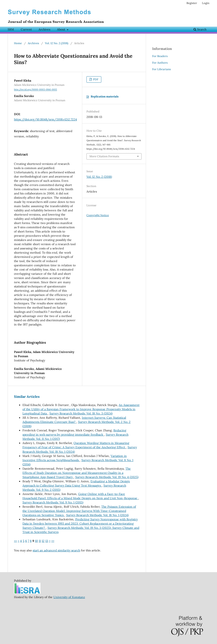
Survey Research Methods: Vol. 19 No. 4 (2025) (107, 477)
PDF (95, 79)
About (61, 29)
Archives (44, 29)
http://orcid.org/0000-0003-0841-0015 (35, 90)
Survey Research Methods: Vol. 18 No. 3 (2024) (81, 413)
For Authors (160, 63)
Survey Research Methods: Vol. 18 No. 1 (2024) (97, 515)
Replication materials (105, 96)
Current (26, 29)
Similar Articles (27, 397)
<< (15, 541)
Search (200, 29)
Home (18, 43)
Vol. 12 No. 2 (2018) (57, 43)
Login (206, 3)
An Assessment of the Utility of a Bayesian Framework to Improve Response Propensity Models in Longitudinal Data (81, 409)
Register (192, 3)
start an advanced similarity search (56, 550)
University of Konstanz (69, 597)
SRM (11, 29)
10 (36, 541)
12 (43, 541)
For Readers (160, 56)
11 (40, 541)
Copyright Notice (98, 215)
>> (53, 541)
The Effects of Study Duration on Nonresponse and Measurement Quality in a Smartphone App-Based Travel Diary (77, 473)
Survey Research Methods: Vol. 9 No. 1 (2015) (53, 502)
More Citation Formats (104, 156)
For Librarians (161, 69)
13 (47, 541)
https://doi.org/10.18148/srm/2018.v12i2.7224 (45, 119)
